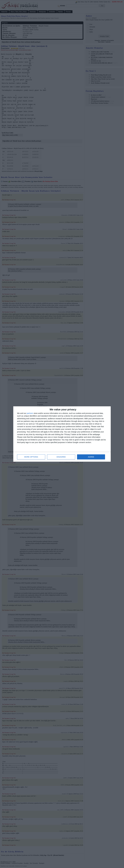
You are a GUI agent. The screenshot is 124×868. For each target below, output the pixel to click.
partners (30, 413)
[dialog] (62, 434)
